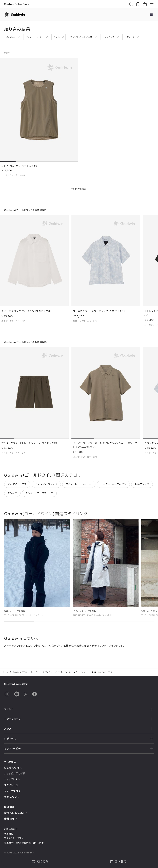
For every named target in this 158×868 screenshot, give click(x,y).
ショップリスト (12, 779)
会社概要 (11, 819)
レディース (130, 37)
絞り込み (40, 861)
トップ (6, 672)
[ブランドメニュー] (152, 15)
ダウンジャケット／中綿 (81, 37)
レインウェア (109, 37)
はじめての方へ (13, 768)
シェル (57, 37)
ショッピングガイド (15, 773)
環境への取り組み (16, 813)
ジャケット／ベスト (35, 37)
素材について (12, 797)
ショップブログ (12, 791)
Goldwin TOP (20, 672)
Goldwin (11, 37)
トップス (35, 672)
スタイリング (11, 785)
